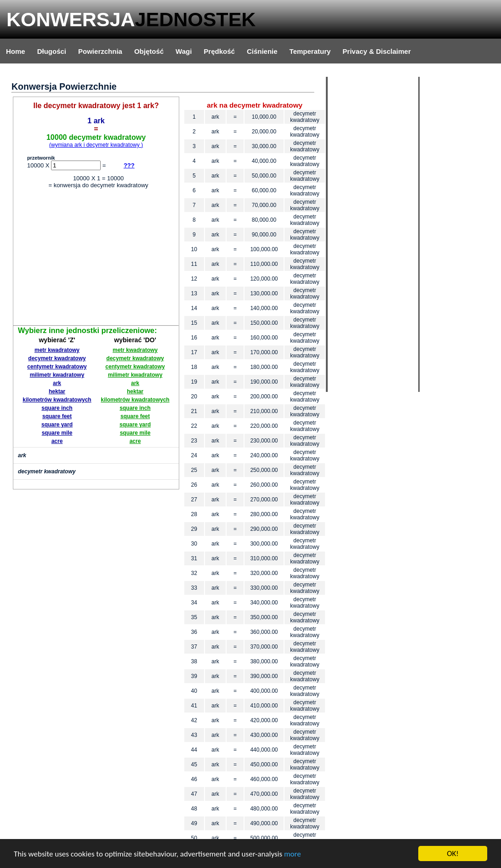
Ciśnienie (262, 51)
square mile (57, 433)
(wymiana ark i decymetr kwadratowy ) (96, 145)
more (293, 854)
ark (57, 383)
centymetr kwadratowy (57, 367)
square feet (57, 416)
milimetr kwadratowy (57, 375)
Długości (52, 51)
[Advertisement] (96, 259)
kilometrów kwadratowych (57, 400)
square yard (57, 425)
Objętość (149, 51)
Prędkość (219, 51)
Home (16, 51)
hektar (57, 391)
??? (129, 165)
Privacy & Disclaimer (376, 51)
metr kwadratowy (57, 350)
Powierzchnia (100, 51)
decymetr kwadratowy (57, 358)
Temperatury (310, 51)
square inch (57, 408)
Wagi (184, 51)
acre (57, 441)
